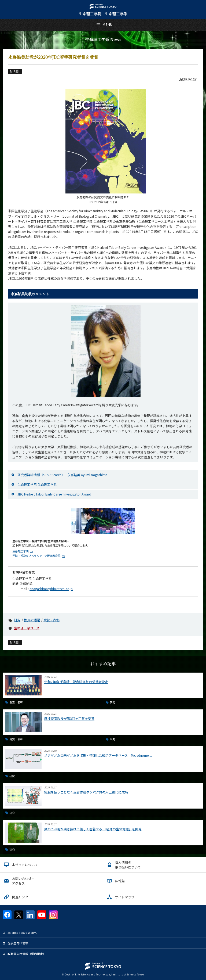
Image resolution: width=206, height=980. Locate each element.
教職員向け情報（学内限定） (27, 954)
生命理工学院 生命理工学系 (37, 484)
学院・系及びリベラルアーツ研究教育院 (36, 556)
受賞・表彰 (51, 620)
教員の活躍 (32, 620)
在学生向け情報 (18, 943)
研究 (17, 620)
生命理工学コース (27, 628)
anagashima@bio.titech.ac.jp (51, 589)
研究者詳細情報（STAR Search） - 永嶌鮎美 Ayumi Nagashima (62, 475)
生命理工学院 (20, 551)
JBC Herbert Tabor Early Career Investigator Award (54, 494)
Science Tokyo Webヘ (22, 932)
